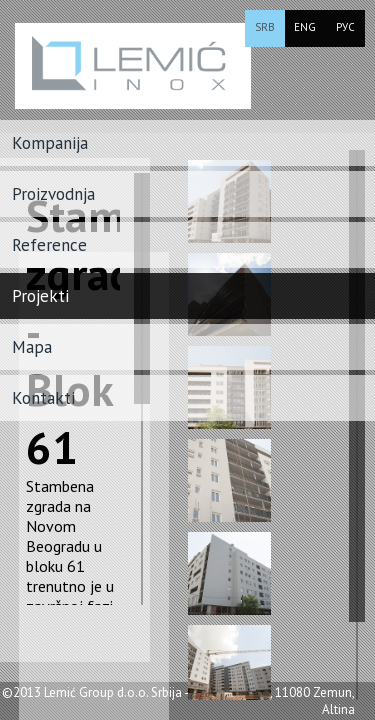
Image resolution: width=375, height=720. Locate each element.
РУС (345, 27)
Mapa (32, 347)
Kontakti (43, 398)
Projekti (40, 296)
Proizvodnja (53, 194)
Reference (49, 245)
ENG (305, 27)
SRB (265, 27)
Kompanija (50, 143)
